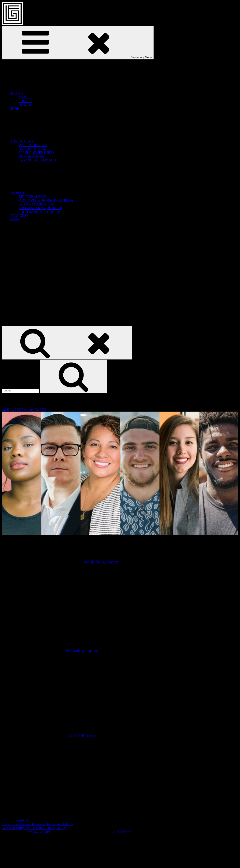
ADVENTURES (53, 141)
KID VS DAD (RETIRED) (37, 204)
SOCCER (25, 101)
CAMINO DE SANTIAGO (37, 160)
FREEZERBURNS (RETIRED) (40, 208)
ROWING (26, 105)
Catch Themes (121, 832)
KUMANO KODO (32, 156)
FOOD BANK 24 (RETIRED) (39, 212)
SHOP (15, 109)
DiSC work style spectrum (82, 651)
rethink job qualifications (101, 562)
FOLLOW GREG (39, 832)
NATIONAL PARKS (33, 149)
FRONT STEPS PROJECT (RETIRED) (46, 200)
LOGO (15, 219)
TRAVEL (25, 97)
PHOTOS (49, 93)
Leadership (24, 820)
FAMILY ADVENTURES (36, 153)
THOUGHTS (19, 216)
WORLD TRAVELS (33, 145)
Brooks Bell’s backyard (84, 736)
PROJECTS (50, 193)
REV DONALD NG (32, 197)
